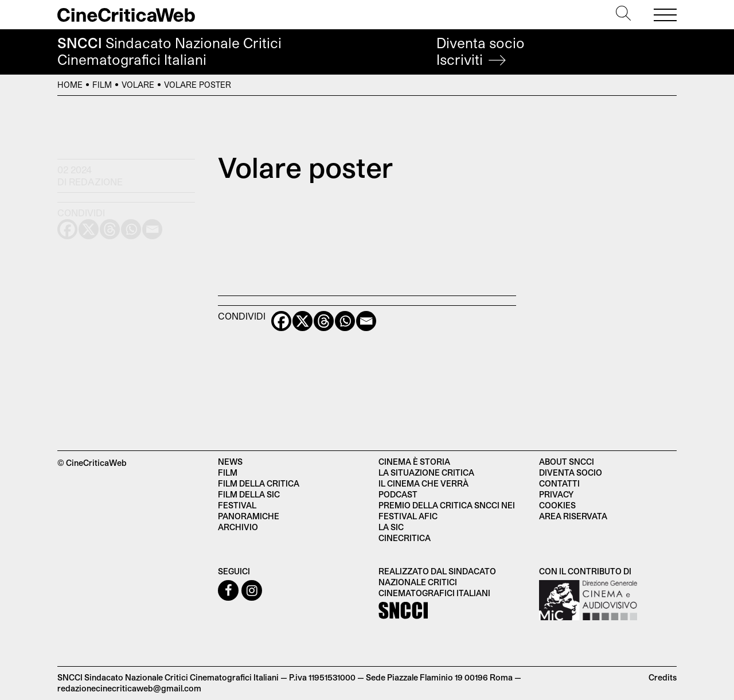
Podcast (398, 494)
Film (102, 85)
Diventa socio (481, 51)
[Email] (366, 321)
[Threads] (324, 321)
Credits (663, 677)
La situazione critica (426, 472)
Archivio (238, 527)
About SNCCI (567, 462)
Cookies (557, 505)
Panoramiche (249, 516)
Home (70, 85)
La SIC (391, 527)
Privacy (556, 494)
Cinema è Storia (414, 462)
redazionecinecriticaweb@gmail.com (129, 688)
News (230, 462)
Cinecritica (405, 538)
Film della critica (259, 483)
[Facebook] (281, 321)
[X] (302, 321)
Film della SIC (249, 494)
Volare (138, 85)
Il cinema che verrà (423, 483)
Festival (237, 505)
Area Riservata (573, 516)
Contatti (559, 483)
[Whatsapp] (345, 321)
